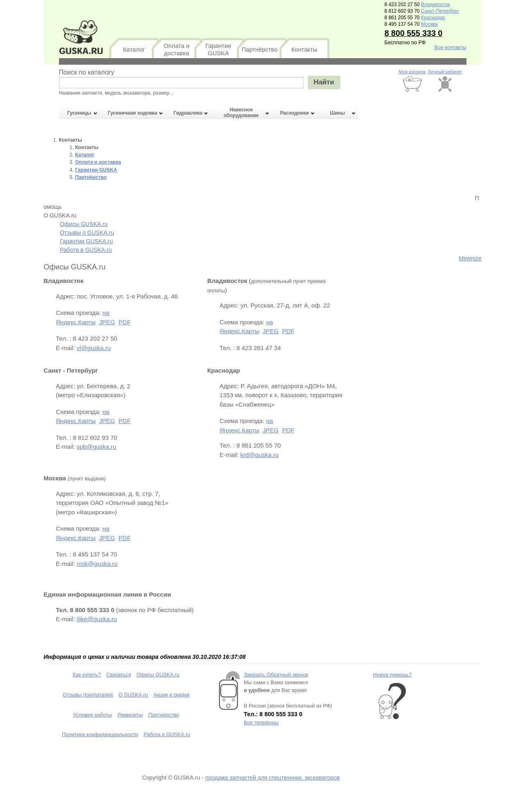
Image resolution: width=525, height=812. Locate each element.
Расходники (294, 113)
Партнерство (163, 715)
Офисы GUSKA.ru (84, 224)
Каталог (134, 50)
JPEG (107, 322)
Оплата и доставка (177, 50)
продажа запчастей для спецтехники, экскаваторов (272, 778)
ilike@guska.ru (97, 619)
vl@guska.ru (94, 348)
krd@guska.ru (259, 455)
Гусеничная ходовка (133, 113)
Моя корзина (412, 72)
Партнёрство (260, 50)
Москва (429, 24)
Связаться (119, 675)
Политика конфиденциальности (100, 735)
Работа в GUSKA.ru (86, 250)
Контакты (304, 50)
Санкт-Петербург (440, 11)
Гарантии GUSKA (218, 50)
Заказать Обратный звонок (276, 675)
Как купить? (87, 675)
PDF (125, 322)
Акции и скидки (171, 695)
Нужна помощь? (392, 675)
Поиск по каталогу (87, 72)
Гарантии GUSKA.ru (87, 241)
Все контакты (451, 47)
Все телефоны (261, 723)
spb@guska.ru (96, 447)
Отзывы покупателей (88, 695)
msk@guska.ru (97, 564)
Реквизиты (130, 715)
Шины (337, 113)
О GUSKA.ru (133, 695)
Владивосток (436, 5)
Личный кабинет (445, 72)
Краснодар (433, 18)
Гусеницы (79, 113)
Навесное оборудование (241, 113)
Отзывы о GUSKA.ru (87, 233)
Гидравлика (188, 113)
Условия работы (93, 715)
